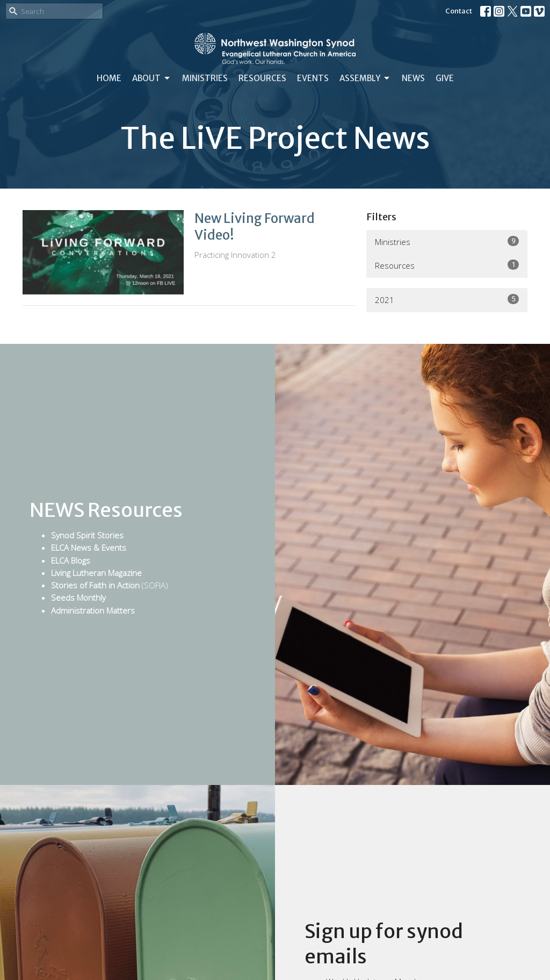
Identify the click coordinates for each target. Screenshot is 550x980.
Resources (262, 78)
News (413, 78)
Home (109, 78)
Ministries (205, 78)
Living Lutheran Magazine (96, 573)
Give (445, 78)
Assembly (365, 78)
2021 (447, 300)
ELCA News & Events (89, 547)
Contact (459, 11)
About (152, 78)
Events (313, 78)
